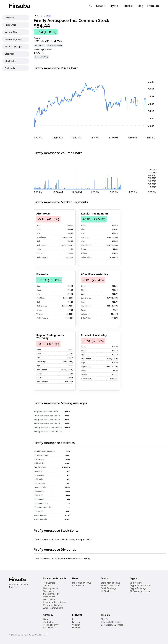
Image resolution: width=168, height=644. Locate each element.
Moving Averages (13, 47)
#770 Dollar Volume (55, 45)
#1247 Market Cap (41, 57)
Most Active (49, 600)
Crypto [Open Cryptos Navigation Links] (115, 6)
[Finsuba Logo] (20, 6)
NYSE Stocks (49, 597)
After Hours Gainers (53, 608)
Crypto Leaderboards (140, 586)
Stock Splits (11, 61)
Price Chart (10, 25)
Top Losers (49, 591)
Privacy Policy (50, 628)
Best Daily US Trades (111, 622)
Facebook (77, 622)
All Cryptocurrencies (140, 591)
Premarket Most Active (54, 602)
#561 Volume (40, 45)
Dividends (10, 68)
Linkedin (76, 628)
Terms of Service (51, 625)
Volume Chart (12, 32)
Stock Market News (82, 583)
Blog (140, 6)
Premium (153, 6)
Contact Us (49, 622)
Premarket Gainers (53, 605)
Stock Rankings (109, 588)
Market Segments (14, 39)
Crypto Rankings (138, 588)
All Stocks (48, 586)
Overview (10, 18)
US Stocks (38, 16)
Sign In (104, 619)
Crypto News (78, 586)
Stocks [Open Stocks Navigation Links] (129, 6)
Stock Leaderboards (111, 586)
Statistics (9, 54)
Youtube (76, 625)
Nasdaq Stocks (51, 588)
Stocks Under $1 (51, 594)
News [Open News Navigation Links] (101, 6)
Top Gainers (49, 583)
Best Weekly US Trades (112, 625)
